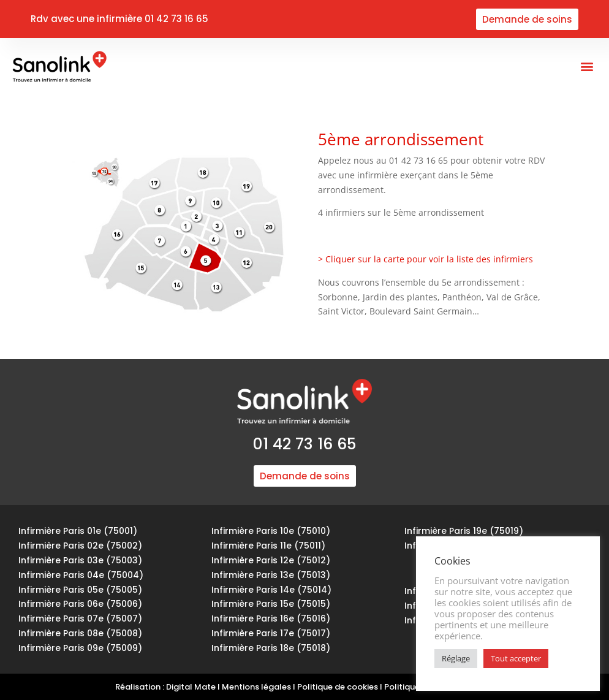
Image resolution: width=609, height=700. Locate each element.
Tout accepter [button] (516, 658)
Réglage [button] (456, 658)
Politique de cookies (338, 687)
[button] (587, 67)
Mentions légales (256, 687)
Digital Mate (191, 687)
